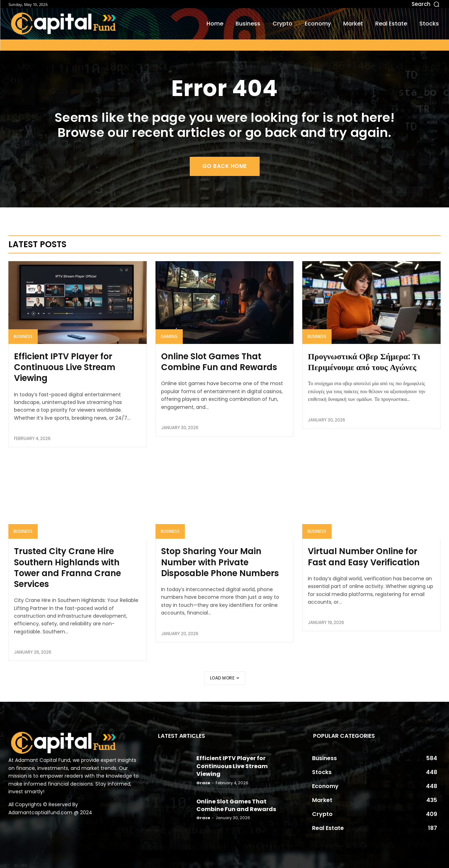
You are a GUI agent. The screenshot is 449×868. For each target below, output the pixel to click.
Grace (203, 783)
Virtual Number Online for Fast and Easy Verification (364, 557)
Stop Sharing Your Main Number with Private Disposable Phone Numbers (220, 562)
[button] (381, 4)
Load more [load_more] (225, 678)
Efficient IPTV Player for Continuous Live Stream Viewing (65, 367)
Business (23, 336)
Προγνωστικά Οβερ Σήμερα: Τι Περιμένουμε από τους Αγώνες (364, 362)
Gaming (169, 336)
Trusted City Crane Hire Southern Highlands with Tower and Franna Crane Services (67, 568)
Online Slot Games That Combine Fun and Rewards (219, 362)
